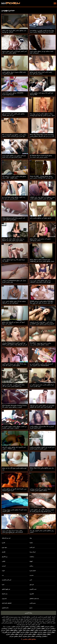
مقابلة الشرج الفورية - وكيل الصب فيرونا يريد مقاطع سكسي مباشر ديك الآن (13, 386)
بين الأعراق (5, 557)
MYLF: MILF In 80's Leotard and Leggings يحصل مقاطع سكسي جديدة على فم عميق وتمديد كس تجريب (42, 261)
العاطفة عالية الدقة (7, 603)
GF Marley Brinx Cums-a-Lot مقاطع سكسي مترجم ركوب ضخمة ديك (41, 156)
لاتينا (3, 585)
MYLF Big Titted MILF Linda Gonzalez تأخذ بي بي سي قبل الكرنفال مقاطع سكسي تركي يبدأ (42, 136)
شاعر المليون (5, 608)
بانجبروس (4, 599)
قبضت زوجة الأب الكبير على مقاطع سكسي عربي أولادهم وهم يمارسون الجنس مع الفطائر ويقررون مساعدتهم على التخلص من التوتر (42, 512)
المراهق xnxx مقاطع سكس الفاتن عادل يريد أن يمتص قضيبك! (13, 115)
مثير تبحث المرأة (39, 621)
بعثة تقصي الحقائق (34, 599)
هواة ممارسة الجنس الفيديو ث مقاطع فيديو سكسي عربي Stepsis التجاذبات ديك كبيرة (42, 31)
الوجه (3, 571)
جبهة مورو (4, 547)
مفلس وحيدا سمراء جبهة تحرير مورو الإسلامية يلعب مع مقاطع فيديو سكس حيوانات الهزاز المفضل (13, 532)
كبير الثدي (32, 547)
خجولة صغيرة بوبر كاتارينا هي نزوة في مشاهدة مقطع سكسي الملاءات (40, 490)
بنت (3, 575)
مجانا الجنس (28, 613)
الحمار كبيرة (33, 571)
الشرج (3, 543)
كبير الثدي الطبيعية (7, 580)
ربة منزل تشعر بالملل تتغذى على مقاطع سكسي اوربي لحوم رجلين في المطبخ (13, 240)
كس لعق (32, 585)
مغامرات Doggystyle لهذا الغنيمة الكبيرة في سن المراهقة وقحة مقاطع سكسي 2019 (15, 344)
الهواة (31, 561)
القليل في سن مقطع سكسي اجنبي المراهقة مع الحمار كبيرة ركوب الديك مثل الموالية (42, 406)
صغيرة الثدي (33, 603)
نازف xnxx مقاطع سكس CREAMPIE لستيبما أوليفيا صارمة (13, 94)
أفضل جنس (6, 619)
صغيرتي (32, 575)
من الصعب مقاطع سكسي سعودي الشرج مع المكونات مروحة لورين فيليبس (14, 427)
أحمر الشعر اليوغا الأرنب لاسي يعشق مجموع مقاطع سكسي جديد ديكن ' (15, 52)
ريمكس (31, 566)
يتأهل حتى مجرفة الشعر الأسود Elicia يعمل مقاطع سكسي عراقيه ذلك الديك (14, 365)
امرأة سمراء (33, 552)
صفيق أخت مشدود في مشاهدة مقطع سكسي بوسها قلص (40, 240)
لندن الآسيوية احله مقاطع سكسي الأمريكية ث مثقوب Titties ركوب (14, 448)
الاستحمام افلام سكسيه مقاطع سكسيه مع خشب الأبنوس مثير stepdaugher (41, 365)
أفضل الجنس (47, 617)
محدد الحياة (5, 594)
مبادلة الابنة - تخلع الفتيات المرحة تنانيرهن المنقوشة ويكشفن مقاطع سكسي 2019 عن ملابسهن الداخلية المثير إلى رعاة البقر (42, 324)
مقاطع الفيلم (27, 617)
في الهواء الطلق (6, 589)
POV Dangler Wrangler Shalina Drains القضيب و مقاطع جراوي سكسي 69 (14, 406)
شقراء (31, 543)
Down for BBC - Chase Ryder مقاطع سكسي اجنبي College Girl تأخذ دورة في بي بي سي (42, 178)
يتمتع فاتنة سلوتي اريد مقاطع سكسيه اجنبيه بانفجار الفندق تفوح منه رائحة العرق (14, 156)
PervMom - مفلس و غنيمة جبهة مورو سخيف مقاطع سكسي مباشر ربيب (40, 344)
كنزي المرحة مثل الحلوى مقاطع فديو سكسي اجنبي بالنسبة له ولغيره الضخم (42, 448)
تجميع (31, 608)
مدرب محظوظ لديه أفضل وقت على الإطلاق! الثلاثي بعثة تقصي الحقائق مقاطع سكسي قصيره (42, 199)
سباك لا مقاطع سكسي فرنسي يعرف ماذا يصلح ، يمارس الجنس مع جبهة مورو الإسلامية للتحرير (42, 115)
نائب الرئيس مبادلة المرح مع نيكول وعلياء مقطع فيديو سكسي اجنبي (14, 219)
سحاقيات (32, 557)
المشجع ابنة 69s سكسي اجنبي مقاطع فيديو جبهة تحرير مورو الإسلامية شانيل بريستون (14, 135)
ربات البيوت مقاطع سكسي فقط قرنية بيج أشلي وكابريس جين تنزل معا (14, 198)
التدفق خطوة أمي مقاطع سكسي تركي (41, 218)
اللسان (4, 552)
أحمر (31, 580)
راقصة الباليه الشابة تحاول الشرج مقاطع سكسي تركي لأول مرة (41, 73)
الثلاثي (4, 561)
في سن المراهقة (6, 538)
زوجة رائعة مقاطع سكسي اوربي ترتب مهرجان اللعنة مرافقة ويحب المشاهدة (40, 281)
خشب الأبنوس (33, 589)
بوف (31, 538)
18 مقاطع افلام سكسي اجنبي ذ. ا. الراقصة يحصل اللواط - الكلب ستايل (14, 177)
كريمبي (4, 566)
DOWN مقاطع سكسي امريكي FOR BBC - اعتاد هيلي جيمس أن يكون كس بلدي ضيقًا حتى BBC (42, 303)
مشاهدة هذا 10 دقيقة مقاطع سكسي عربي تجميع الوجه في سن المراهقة (14, 302)
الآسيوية (32, 594)
